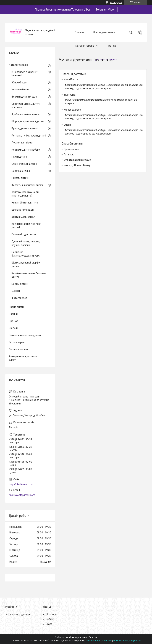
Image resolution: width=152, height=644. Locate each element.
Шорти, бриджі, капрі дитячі (28, 121)
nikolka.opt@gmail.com (22, 495)
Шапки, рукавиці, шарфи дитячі (26, 264)
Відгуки (13, 328)
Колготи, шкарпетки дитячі (27, 185)
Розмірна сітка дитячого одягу (23, 358)
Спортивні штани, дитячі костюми (26, 106)
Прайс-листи (16, 307)
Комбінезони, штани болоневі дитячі (29, 275)
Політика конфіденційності (127, 641)
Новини (13, 314)
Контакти (79, 59)
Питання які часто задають (25, 335)
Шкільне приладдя (23, 210)
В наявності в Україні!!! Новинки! (25, 74)
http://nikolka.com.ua (21, 484)
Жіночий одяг (20, 83)
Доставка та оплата (105, 59)
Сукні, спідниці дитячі (24, 164)
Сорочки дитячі (21, 171)
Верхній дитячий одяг (24, 97)
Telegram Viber (105, 10)
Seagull (50, 619)
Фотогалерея (19, 298)
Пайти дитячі (19, 157)
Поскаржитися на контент (99, 641)
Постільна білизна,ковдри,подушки (26, 254)
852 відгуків (116, 3)
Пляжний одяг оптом (24, 234)
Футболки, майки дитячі (26, 114)
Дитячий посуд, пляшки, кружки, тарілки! (26, 243)
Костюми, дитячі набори (26, 150)
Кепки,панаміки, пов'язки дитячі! (26, 226)
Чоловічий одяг (21, 89)
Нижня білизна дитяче (25, 203)
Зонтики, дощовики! (23, 217)
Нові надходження (104, 32)
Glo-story (51, 614)
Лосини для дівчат (23, 143)
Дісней (16, 291)
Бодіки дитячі (20, 284)
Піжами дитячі (20, 178)
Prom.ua (93, 637)
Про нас (111, 46)
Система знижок (19, 349)
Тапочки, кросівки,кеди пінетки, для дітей (25, 194)
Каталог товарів (85, 46)
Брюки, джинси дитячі (25, 128)
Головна (80, 32)
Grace (49, 624)
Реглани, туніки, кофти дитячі (29, 136)
